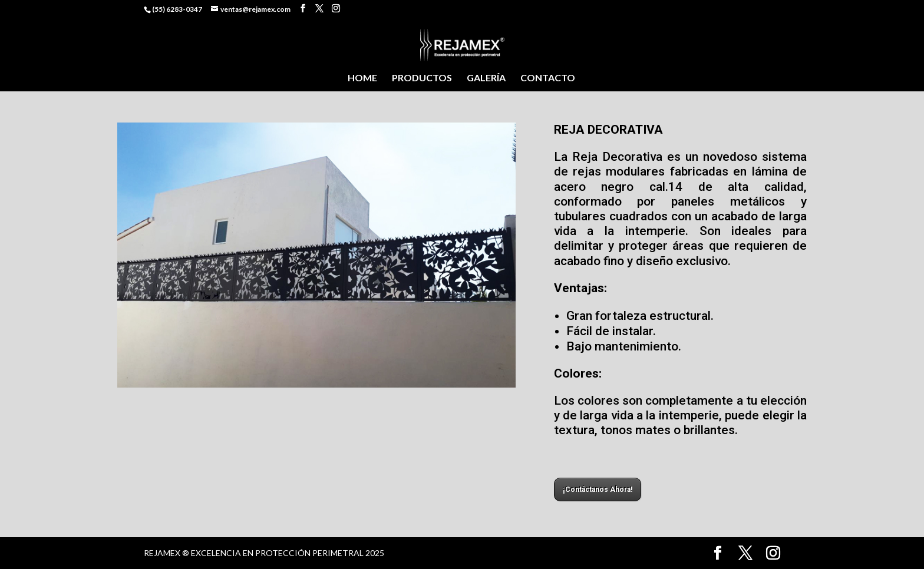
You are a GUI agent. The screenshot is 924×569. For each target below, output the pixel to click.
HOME (362, 78)
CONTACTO (548, 78)
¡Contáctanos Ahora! (598, 489)
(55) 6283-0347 (177, 9)
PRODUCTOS (422, 78)
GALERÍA (486, 78)
